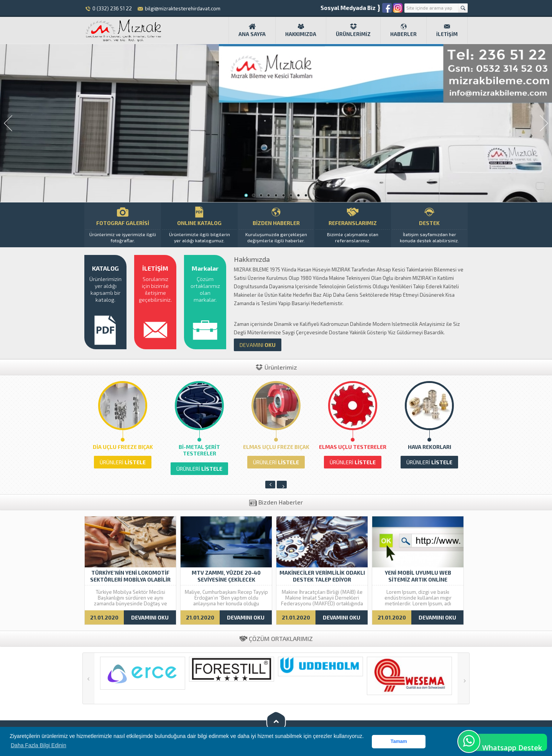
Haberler (403, 30)
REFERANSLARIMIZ (353, 225)
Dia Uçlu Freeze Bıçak (123, 447)
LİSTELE (123, 462)
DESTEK (429, 225)
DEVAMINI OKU (150, 617)
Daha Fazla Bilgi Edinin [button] (39, 745)
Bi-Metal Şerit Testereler (199, 450)
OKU (258, 345)
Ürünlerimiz (353, 30)
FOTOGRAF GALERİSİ (123, 225)
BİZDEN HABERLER (276, 225)
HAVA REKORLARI (430, 447)
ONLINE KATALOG (199, 225)
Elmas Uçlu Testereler (353, 447)
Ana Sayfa (252, 30)
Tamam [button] (399, 741)
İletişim (447, 30)
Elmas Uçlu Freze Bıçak (276, 447)
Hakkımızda (301, 30)
